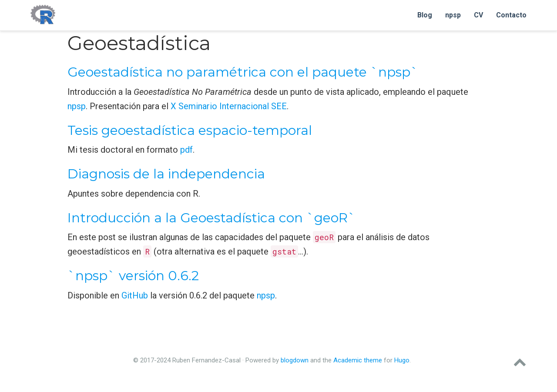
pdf (186, 150)
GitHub (135, 295)
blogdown (295, 360)
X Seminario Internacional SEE (229, 106)
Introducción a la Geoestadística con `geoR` (211, 218)
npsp (77, 106)
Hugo (402, 360)
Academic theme (358, 360)
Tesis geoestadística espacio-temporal (190, 130)
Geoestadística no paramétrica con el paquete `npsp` (243, 72)
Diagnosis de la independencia (166, 174)
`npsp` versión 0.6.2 (133, 276)
